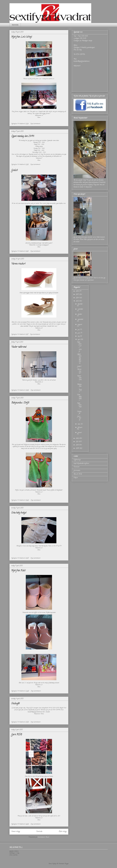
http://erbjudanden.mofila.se (81, 463)
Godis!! (14, 170)
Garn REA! (17, 735)
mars (79, 424)
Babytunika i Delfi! (20, 403)
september (80, 319)
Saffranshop (77, 460)
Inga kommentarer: (36, 124)
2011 (77, 442)
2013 (78, 301)
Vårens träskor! (18, 264)
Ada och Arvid (78, 474)
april (79, 340)
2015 (78, 295)
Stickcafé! (15, 704)
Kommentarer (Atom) (43, 837)
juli (79, 330)
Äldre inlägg (63, 832)
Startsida (15, 25)
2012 (78, 439)
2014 (78, 298)
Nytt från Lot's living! (22, 37)
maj (79, 336)
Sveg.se (76, 478)
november (80, 309)
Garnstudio (77, 471)
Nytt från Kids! (18, 571)
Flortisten (76, 467)
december (80, 304)
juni (79, 333)
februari (80, 428)
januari (80, 433)
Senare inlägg (16, 832)
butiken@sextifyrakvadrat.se (81, 61)
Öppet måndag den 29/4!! (23, 136)
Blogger (67, 864)
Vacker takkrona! (19, 347)
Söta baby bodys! (19, 513)
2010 (77, 445)
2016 (78, 291)
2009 (78, 448)
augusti (80, 325)
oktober (80, 314)
